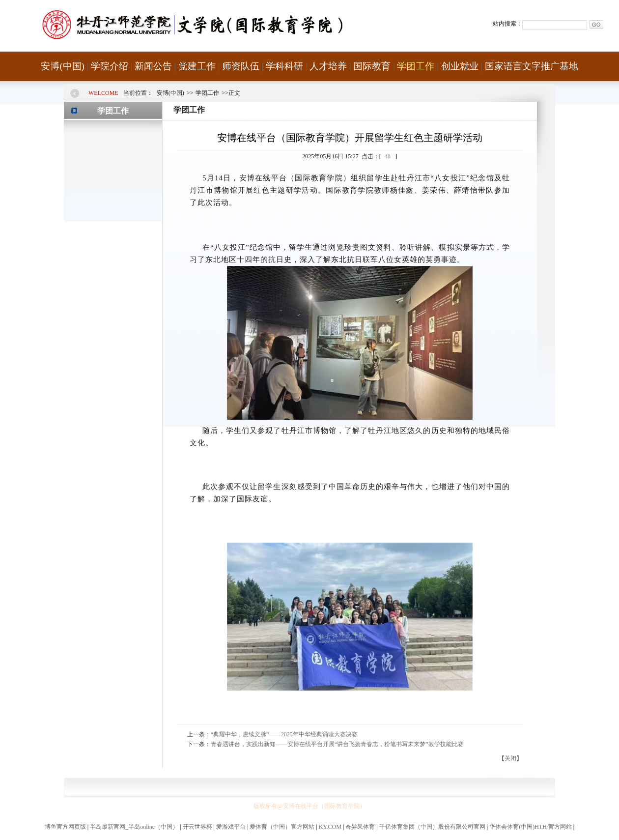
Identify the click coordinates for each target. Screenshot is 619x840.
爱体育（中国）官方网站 (282, 827)
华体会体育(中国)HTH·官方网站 (531, 827)
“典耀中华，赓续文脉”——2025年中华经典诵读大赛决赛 (284, 734)
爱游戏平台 (231, 827)
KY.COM (330, 827)
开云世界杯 (197, 827)
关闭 (510, 758)
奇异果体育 (360, 827)
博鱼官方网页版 (65, 827)
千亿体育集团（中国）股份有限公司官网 (432, 827)
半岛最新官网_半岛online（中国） (134, 827)
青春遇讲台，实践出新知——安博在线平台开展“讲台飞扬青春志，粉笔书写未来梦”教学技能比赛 (337, 744)
